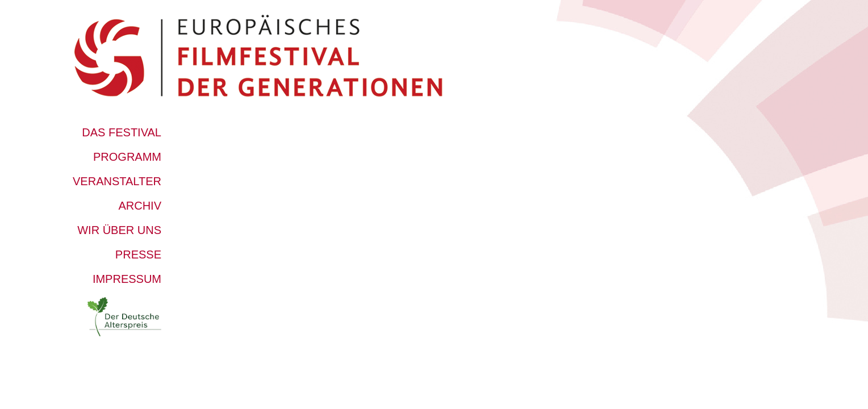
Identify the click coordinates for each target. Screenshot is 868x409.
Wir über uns (119, 230)
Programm (127, 157)
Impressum (127, 279)
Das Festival (122, 132)
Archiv (140, 206)
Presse (138, 254)
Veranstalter (117, 181)
